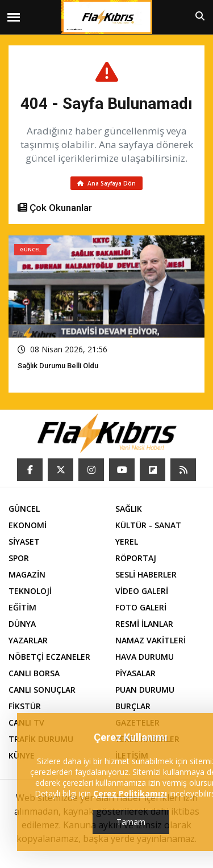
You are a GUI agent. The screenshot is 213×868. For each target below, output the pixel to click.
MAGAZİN (27, 574)
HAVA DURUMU (145, 657)
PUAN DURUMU (145, 690)
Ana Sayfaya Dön (106, 183)
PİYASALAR (135, 673)
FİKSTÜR (25, 706)
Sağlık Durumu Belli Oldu (58, 366)
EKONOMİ (28, 525)
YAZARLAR (28, 640)
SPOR (19, 558)
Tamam (131, 822)
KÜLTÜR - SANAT (148, 525)
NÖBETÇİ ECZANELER (49, 657)
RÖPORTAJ (136, 558)
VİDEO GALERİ (142, 591)
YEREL (127, 542)
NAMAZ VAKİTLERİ (151, 640)
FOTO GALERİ (141, 607)
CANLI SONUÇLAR (42, 690)
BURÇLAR (133, 706)
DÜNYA (22, 624)
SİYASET (24, 542)
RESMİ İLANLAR (144, 624)
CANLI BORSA (34, 673)
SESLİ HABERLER (146, 574)
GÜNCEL (24, 509)
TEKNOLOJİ (30, 591)
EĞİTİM (22, 607)
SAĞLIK (129, 509)
